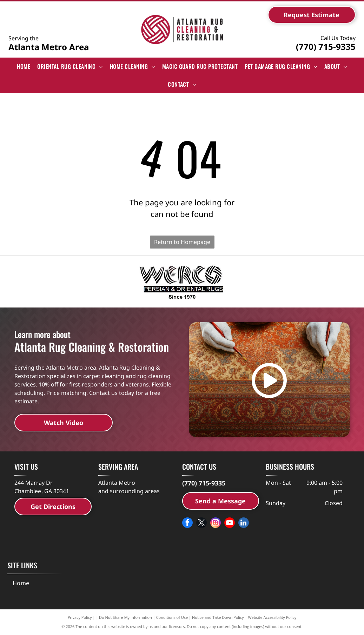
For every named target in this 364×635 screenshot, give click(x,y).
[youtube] (230, 524)
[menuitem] (24, 66)
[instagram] (216, 524)
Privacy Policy (80, 617)
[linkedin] (244, 524)
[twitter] (201, 524)
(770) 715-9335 (326, 47)
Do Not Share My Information (125, 617)
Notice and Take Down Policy (218, 617)
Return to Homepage (182, 242)
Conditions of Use (172, 617)
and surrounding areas (129, 491)
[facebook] (187, 524)
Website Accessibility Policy (272, 617)
